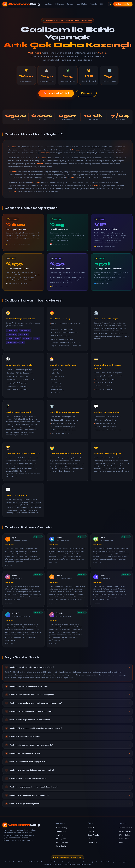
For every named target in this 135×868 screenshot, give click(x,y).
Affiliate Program (125, 831)
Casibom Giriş (61, 828)
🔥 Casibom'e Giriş (123, 4)
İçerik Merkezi (82, 4)
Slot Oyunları (61, 839)
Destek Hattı (93, 842)
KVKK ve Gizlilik (124, 835)
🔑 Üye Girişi (86, 93)
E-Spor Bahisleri (62, 842)
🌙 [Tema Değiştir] (110, 4)
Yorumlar (94, 4)
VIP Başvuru (92, 839)
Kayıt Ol (91, 828)
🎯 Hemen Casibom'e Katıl (56, 93)
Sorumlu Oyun (124, 839)
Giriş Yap (91, 831)
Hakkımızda (60, 4)
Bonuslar (70, 4)
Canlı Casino (61, 835)
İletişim (121, 842)
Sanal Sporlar (61, 846)
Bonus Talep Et (93, 835)
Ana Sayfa (48, 4)
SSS (102, 4)
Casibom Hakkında (126, 828)
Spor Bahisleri (61, 831)
